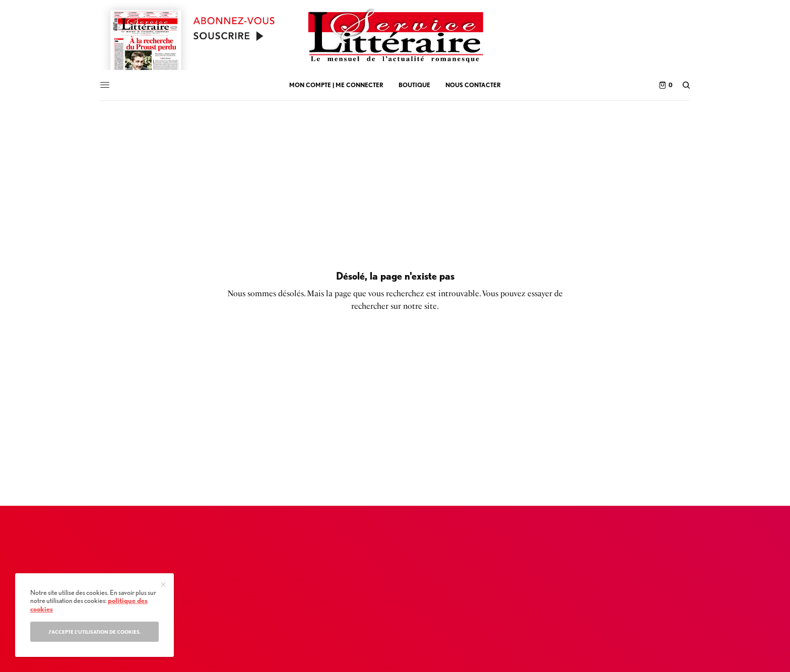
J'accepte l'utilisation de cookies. (95, 632)
